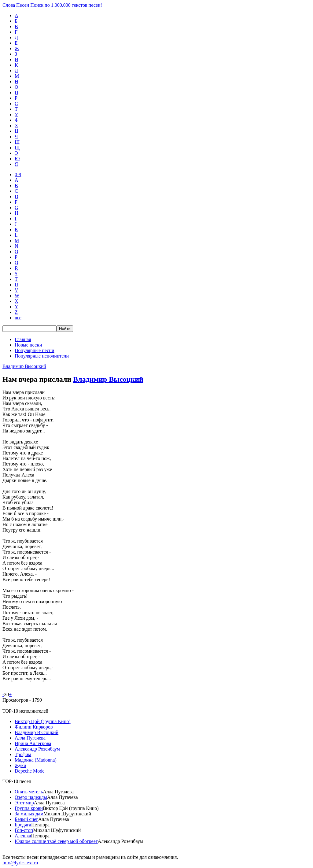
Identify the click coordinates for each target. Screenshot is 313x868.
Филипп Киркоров (34, 727)
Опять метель (29, 792)
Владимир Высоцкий (24, 366)
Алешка (23, 836)
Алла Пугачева (30, 738)
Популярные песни (34, 350)
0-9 (18, 174)
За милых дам (29, 814)
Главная (23, 339)
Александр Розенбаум (37, 749)
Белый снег (26, 819)
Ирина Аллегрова (33, 743)
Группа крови (29, 808)
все (18, 318)
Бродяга (23, 825)
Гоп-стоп (24, 830)
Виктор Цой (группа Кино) (43, 721)
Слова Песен (52, 5)
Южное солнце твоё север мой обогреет (56, 841)
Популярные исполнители (42, 356)
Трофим (23, 754)
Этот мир (24, 803)
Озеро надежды (31, 797)
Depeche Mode (29, 771)
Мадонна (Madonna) (36, 760)
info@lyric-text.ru (20, 863)
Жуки (20, 765)
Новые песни (28, 345)
